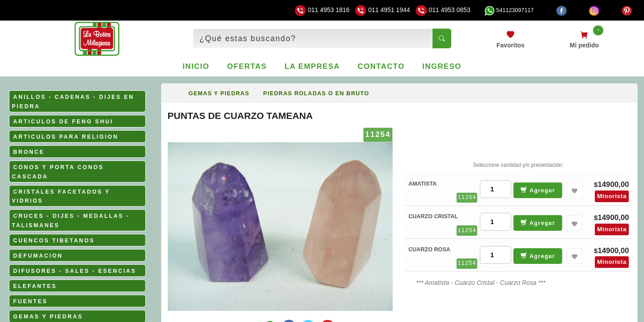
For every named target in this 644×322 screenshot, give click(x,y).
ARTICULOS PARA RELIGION (66, 137)
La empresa (312, 66)
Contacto (381, 66)
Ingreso (442, 66)
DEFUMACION (38, 256)
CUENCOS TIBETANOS (54, 241)
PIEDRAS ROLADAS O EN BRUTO (316, 93)
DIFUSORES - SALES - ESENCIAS (75, 271)
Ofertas (247, 66)
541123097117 (509, 10)
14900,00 (613, 184)
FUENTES (31, 301)
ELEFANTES (35, 286)
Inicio (196, 66)
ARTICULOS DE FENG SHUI (64, 122)
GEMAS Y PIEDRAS (48, 317)
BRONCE (29, 152)
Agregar (538, 190)
